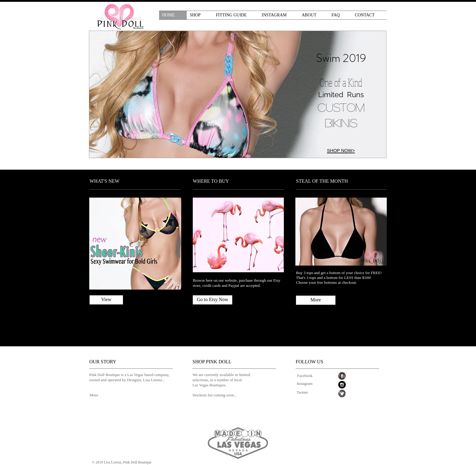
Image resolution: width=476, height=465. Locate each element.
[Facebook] (305, 376)
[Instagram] (305, 384)
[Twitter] (302, 393)
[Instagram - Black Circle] (342, 385)
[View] (106, 300)
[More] (316, 300)
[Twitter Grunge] (342, 394)
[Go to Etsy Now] (212, 300)
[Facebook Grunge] (342, 376)
